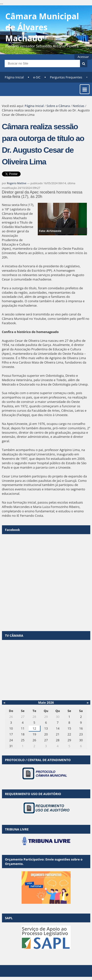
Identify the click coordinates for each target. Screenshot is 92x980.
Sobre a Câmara (58, 106)
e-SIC (37, 77)
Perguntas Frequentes (66, 77)
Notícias (79, 106)
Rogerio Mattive (17, 183)
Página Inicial (14, 77)
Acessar (83, 57)
